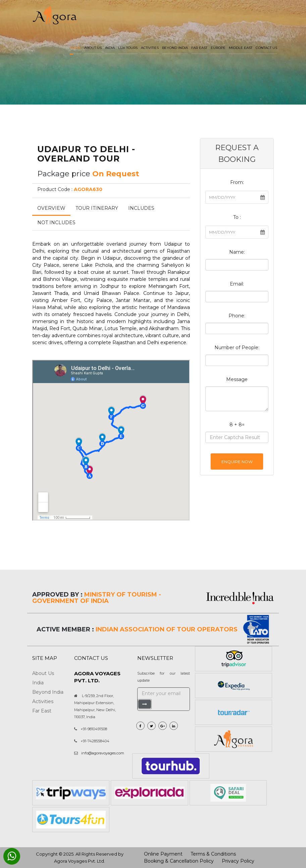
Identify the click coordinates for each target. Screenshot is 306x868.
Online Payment (163, 854)
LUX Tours (128, 48)
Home (75, 48)
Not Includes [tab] (56, 223)
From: (237, 182)
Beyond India (175, 48)
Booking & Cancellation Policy (179, 861)
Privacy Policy (238, 861)
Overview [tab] (51, 208)
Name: (237, 252)
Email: (237, 284)
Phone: (237, 316)
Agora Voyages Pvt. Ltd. (80, 861)
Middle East (241, 48)
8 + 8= (237, 425)
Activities (150, 48)
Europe (218, 48)
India (110, 48)
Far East (199, 48)
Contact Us (266, 48)
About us (93, 48)
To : (237, 217)
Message (237, 379)
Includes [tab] (141, 208)
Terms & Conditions (213, 854)
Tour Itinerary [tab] (97, 208)
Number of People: (237, 348)
